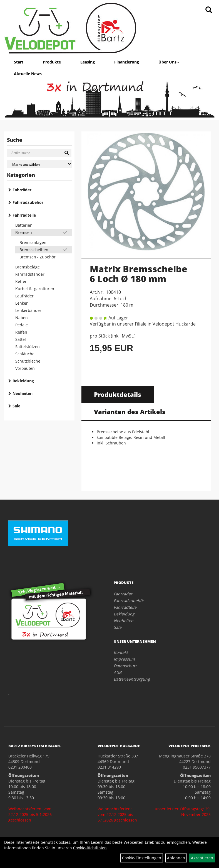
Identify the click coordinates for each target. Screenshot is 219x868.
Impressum (124, 659)
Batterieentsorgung (132, 679)
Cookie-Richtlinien (90, 848)
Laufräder (24, 296)
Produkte (52, 62)
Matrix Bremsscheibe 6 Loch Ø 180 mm (139, 274)
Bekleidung (23, 381)
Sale (16, 406)
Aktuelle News (28, 74)
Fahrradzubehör (28, 202)
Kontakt (121, 652)
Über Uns (169, 62)
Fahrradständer (30, 274)
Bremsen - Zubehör (38, 257)
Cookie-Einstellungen (142, 858)
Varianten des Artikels (130, 412)
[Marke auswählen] (39, 164)
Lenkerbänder (28, 310)
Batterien (24, 225)
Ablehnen (176, 858)
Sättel (21, 339)
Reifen (21, 332)
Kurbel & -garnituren (35, 289)
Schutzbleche (28, 361)
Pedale (22, 325)
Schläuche (25, 354)
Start (19, 62)
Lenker (22, 303)
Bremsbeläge (28, 267)
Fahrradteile (24, 215)
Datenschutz (125, 666)
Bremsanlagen (33, 242)
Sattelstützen (28, 347)
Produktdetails (118, 394)
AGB (118, 672)
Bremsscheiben (34, 250)
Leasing (88, 62)
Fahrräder (22, 190)
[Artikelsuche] (209, 10)
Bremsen (24, 232)
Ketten (21, 281)
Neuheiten (23, 393)
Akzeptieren (202, 858)
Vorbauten (25, 368)
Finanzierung (127, 62)
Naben (22, 318)
